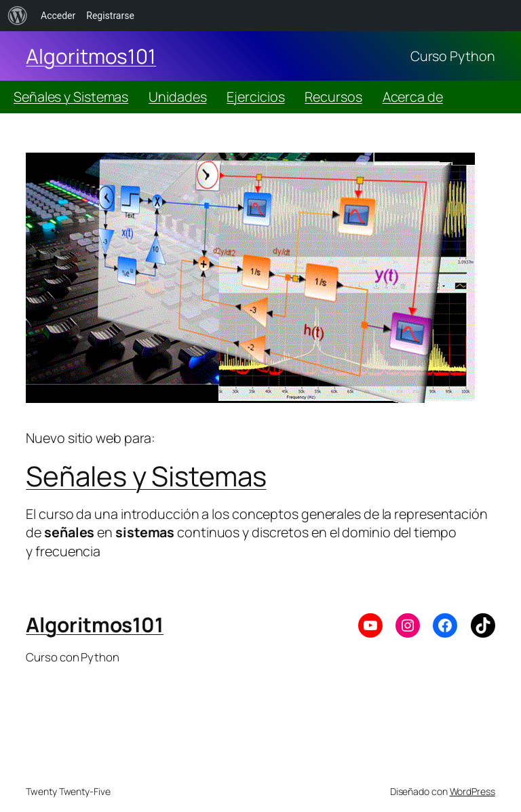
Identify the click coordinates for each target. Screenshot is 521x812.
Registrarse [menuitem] (110, 16)
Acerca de (413, 97)
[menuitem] (18, 16)
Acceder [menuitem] (58, 16)
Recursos (333, 97)
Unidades (177, 97)
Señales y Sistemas (71, 97)
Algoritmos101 (91, 56)
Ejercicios (255, 97)
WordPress (472, 791)
